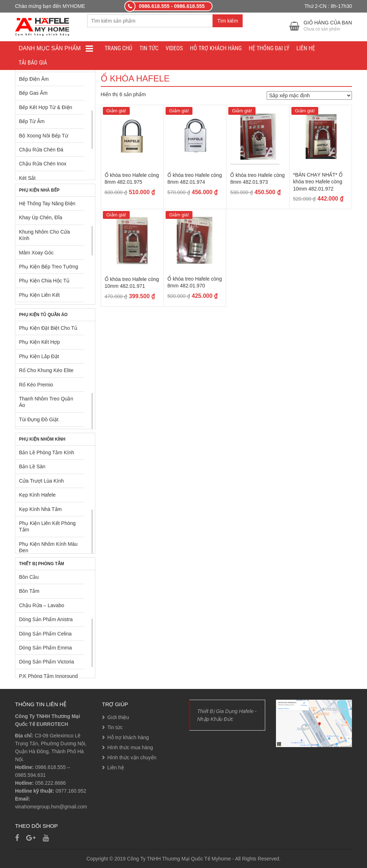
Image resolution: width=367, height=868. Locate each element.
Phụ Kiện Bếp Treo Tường (49, 267)
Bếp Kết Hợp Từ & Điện (46, 107)
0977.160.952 (71, 791)
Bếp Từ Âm (32, 121)
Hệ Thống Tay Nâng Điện (47, 203)
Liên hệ (306, 48)
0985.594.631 (30, 775)
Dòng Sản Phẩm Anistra (46, 619)
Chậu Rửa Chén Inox (43, 164)
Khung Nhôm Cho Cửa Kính (44, 235)
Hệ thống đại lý (269, 48)
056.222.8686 (51, 783)
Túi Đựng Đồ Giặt (39, 419)
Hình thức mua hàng (130, 747)
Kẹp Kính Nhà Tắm (40, 509)
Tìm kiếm (228, 21)
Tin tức (149, 48)
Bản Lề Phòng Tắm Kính (47, 452)
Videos (174, 48)
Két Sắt (27, 178)
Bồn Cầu (29, 577)
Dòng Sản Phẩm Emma (46, 648)
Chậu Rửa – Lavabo (42, 605)
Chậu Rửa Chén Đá (41, 150)
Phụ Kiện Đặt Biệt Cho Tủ (48, 328)
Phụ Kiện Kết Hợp (39, 342)
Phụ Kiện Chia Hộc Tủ (44, 281)
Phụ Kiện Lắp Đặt (39, 356)
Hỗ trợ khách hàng (216, 48)
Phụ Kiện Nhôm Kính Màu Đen (48, 547)
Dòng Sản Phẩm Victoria (46, 662)
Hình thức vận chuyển (132, 757)
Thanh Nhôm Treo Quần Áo (46, 402)
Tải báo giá (33, 63)
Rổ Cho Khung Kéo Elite (46, 370)
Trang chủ (118, 48)
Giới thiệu (118, 717)
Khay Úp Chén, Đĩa (41, 217)
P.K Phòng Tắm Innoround (48, 676)
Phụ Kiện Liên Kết (39, 295)
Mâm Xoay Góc (36, 253)
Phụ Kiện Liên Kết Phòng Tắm (47, 526)
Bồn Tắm (29, 591)
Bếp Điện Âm (34, 79)
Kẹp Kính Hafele (37, 495)
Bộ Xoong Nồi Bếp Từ (44, 136)
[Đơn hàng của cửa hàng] (309, 95)
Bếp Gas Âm (33, 93)
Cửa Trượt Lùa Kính (41, 481)
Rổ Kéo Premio (36, 385)
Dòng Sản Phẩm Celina (45, 634)
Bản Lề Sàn (32, 466)
